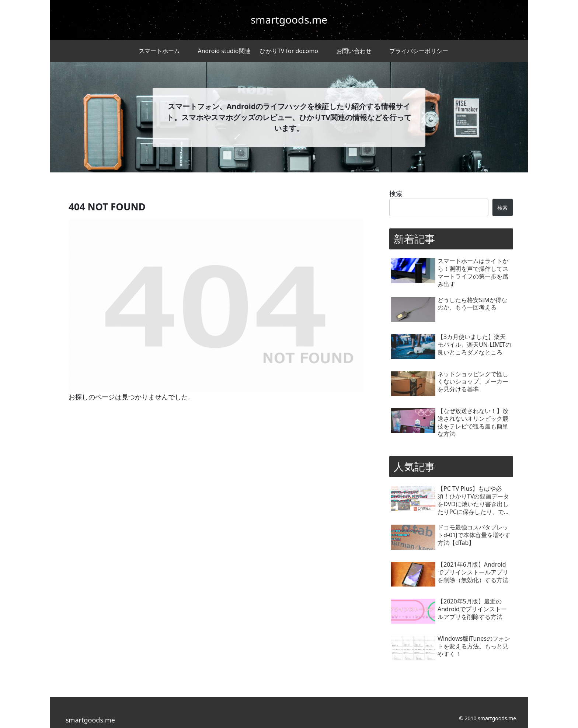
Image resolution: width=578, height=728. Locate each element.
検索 (396, 193)
